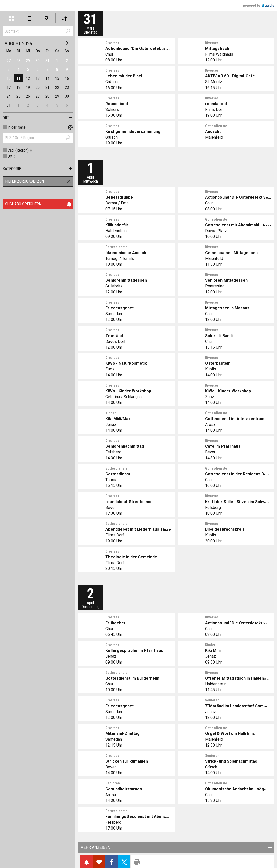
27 (38, 96)
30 (67, 96)
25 (18, 96)
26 (28, 96)
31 (9, 105)
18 (18, 87)
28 (47, 96)
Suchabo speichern (38, 204)
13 (38, 79)
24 (9, 96)
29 (57, 96)
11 (18, 79)
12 (28, 79)
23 (67, 87)
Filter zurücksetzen (24, 181)
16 (67, 79)
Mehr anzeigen (95, 847)
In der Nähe (17, 127)
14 (47, 79)
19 (28, 87)
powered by (259, 5)
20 (38, 87)
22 (57, 87)
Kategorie (12, 169)
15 (57, 79)
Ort (6, 118)
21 (47, 87)
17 (9, 87)
